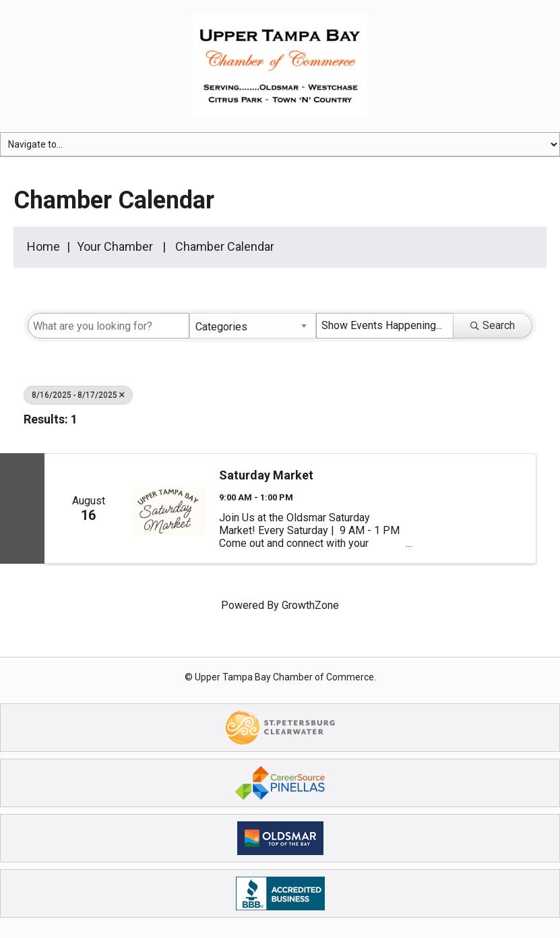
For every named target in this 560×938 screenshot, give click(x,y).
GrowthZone (310, 605)
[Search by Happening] (385, 326)
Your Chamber (115, 246)
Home (43, 246)
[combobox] (253, 326)
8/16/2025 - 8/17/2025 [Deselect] (78, 395)
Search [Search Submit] (493, 325)
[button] (499, 422)
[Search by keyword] (108, 326)
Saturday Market (266, 475)
